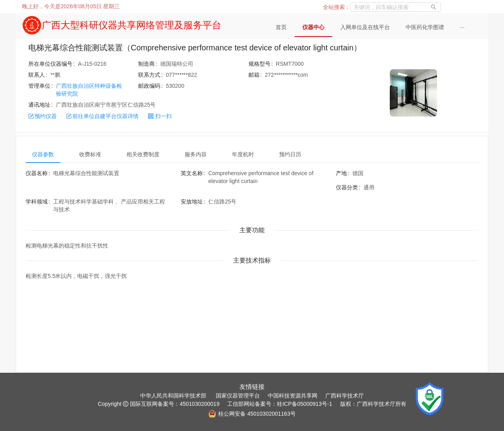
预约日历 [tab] (290, 154)
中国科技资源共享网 (293, 396)
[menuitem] (281, 28)
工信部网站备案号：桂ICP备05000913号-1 (280, 404)
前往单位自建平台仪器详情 (102, 116)
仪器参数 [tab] (43, 154)
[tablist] (252, 154)
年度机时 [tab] (243, 154)
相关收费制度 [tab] (143, 154)
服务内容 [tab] (196, 154)
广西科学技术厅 (345, 396)
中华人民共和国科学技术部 (173, 396)
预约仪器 (43, 116)
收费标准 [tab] (90, 154)
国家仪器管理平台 (238, 396)
